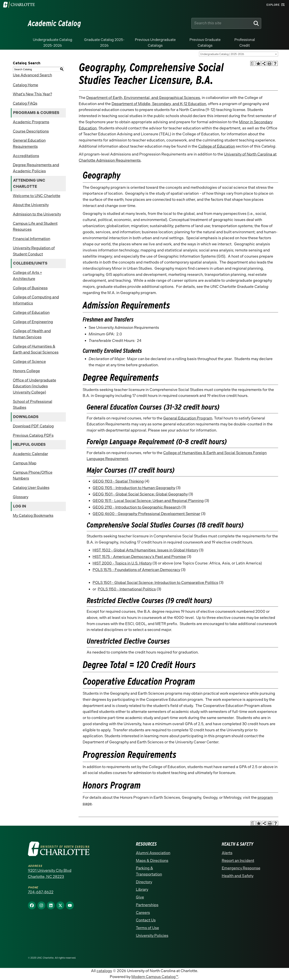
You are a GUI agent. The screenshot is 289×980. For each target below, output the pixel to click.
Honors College (26, 371)
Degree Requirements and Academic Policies (36, 168)
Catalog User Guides (31, 488)
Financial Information (32, 239)
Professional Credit (245, 43)
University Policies (152, 936)
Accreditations (26, 156)
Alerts (227, 853)
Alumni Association (153, 853)
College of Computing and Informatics (36, 300)
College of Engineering (33, 322)
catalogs (104, 971)
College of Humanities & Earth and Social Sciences (36, 349)
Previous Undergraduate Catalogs (155, 43)
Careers (143, 913)
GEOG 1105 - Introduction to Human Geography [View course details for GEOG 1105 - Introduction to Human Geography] (134, 488)
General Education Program (188, 418)
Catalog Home (26, 85)
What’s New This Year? (32, 94)
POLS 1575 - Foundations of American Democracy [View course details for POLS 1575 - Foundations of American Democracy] (136, 570)
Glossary (21, 497)
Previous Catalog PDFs (33, 435)
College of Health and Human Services (32, 334)
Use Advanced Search (32, 75)
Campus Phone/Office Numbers (33, 475)
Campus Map (25, 463)
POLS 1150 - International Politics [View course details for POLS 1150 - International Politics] (127, 589)
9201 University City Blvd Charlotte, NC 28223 (50, 874)
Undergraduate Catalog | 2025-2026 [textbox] (222, 54)
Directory (144, 882)
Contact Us (146, 920)
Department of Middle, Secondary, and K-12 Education (159, 104)
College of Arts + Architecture (27, 276)
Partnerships (147, 905)
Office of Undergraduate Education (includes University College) (35, 386)
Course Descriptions (31, 131)
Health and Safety (238, 876)
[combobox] (239, 54)
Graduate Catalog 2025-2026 (104, 43)
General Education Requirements (29, 143)
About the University (31, 205)
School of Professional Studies (33, 405)
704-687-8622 (41, 892)
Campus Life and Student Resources (35, 227)
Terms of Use (147, 928)
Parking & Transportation (149, 871)
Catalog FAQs (25, 103)
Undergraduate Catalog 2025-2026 (53, 43)
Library (142, 889)
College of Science (29, 362)
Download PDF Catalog (33, 426)
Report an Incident (238, 861)
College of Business (30, 288)
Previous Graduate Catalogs (205, 43)
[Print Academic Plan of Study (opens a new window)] (253, 63)
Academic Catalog (54, 23)
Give (140, 897)
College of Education (31, 313)
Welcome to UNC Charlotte (37, 196)
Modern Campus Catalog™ (155, 977)
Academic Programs (31, 122)
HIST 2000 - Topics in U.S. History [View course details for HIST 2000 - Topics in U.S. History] (122, 563)
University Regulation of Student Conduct (34, 251)
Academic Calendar (30, 454)
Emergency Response (241, 868)
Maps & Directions (152, 861)
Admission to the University (37, 214)
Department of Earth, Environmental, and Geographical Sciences (143, 98)
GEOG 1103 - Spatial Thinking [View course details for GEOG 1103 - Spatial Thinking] (118, 481)
